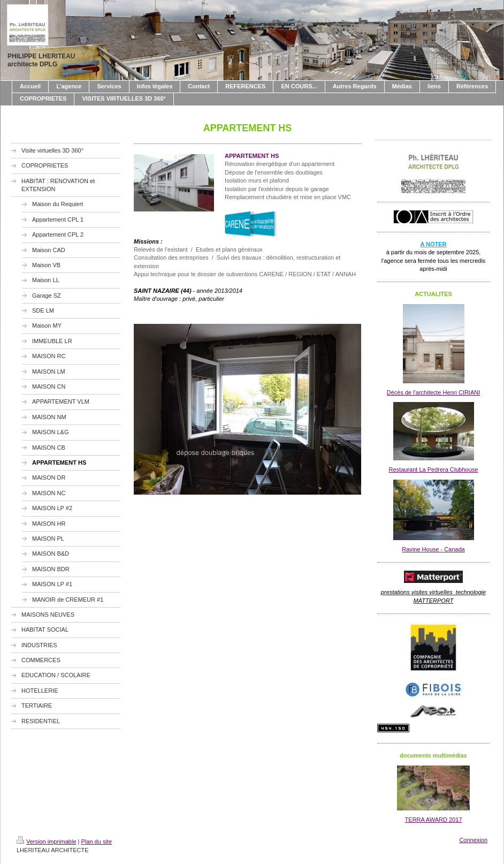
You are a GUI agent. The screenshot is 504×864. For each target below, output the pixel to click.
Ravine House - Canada (433, 549)
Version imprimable (47, 842)
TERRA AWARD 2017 (434, 820)
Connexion (473, 840)
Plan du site (97, 842)
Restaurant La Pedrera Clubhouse (434, 469)
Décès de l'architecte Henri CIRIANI (434, 392)
